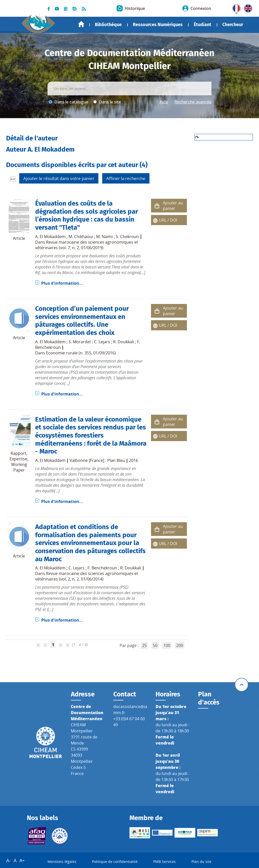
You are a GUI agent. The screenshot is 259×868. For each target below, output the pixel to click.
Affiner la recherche (126, 178)
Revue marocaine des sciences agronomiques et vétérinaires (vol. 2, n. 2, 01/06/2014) (87, 576)
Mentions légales (62, 862)
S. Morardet (80, 342)
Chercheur (233, 25)
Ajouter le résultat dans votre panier (59, 178)
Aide (164, 102)
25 (144, 645)
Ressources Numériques (158, 25)
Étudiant (202, 25)
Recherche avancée (193, 102)
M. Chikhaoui (81, 237)
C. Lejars (102, 342)
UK (247, 7)
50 (155, 645)
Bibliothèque (108, 25)
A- (8, 860)
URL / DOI (168, 220)
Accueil (81, 24)
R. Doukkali (124, 342)
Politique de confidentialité (115, 862)
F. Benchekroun (102, 568)
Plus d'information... (62, 283)
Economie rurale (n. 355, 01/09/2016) (81, 353)
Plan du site (201, 862)
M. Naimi (104, 237)
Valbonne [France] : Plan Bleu (97, 460)
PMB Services (165, 862)
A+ (22, 860)
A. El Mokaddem (50, 237)
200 (180, 645)
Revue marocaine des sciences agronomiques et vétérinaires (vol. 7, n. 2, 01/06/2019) (87, 245)
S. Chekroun (127, 237)
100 (167, 645)
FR (235, 7)
